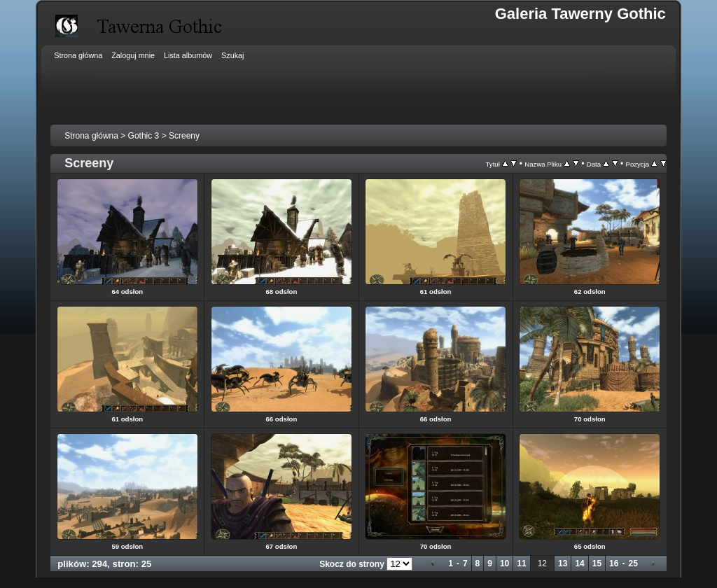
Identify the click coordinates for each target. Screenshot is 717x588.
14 (579, 563)
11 (521, 563)
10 (504, 563)
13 (563, 563)
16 (614, 563)
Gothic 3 (144, 136)
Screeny (184, 136)
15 (597, 563)
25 (633, 563)
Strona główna (91, 136)
